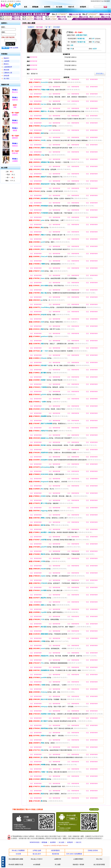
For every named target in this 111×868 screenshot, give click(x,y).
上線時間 (6, 61)
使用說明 (70, 842)
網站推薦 (6, 70)
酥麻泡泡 (15, 123)
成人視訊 (6, 79)
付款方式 (78, 842)
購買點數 (44, 842)
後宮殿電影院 (55, 850)
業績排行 (6, 58)
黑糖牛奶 (15, 100)
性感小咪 (15, 153)
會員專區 (53, 842)
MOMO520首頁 (35, 842)
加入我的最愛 (106, 1)
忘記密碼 (15, 48)
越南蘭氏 (15, 115)
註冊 (11, 48)
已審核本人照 (8, 73)
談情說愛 (6, 76)
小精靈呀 (15, 161)
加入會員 (61, 842)
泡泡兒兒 (15, 146)
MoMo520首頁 (95, 1)
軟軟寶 (15, 130)
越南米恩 (15, 138)
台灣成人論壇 (37, 850)
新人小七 (15, 92)
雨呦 (15, 107)
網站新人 (6, 64)
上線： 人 (10, 172)
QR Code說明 (94, 809)
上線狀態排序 (8, 67)
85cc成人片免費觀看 (18, 850)
